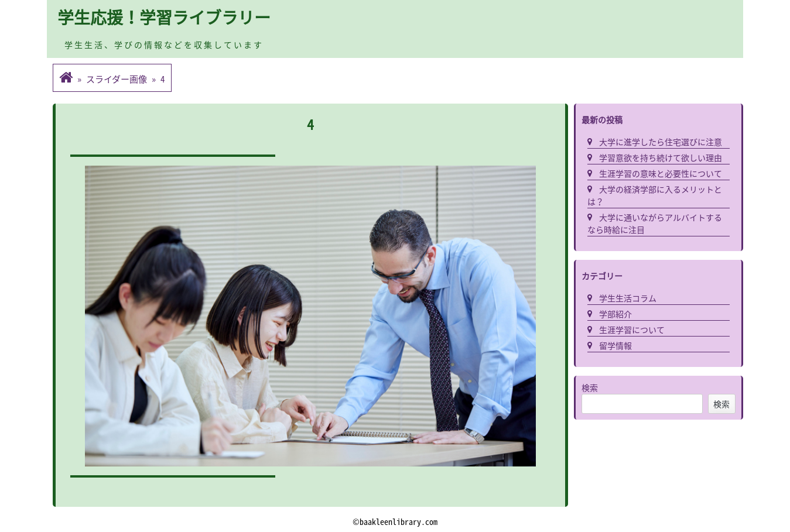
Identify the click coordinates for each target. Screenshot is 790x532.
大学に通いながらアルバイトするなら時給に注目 (655, 223)
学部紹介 (615, 314)
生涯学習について (632, 330)
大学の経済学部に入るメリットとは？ (655, 195)
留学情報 (615, 345)
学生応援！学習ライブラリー (164, 17)
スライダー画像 (117, 79)
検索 (590, 387)
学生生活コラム (628, 298)
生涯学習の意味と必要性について (661, 173)
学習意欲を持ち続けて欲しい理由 (661, 157)
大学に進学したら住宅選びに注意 (661, 142)
